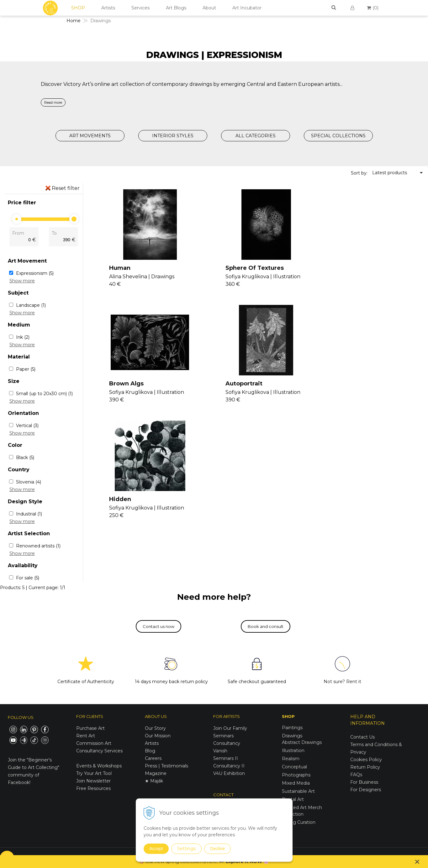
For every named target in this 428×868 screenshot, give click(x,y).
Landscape (31, 305)
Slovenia (29, 482)
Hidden (230, 384)
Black (25, 458)
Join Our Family (230, 728)
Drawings (292, 736)
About (209, 8)
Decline (217, 849)
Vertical (27, 426)
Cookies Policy (366, 760)
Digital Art (293, 799)
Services (140, 8)
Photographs (296, 775)
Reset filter (66, 188)
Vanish (220, 751)
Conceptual (294, 767)
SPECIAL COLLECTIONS (338, 136)
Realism (291, 759)
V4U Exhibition (229, 773)
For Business (365, 782)
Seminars (223, 736)
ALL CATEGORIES (256, 136)
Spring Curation (299, 822)
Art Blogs (176, 8)
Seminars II (226, 758)
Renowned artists (38, 546)
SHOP (78, 8)
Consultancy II (229, 766)
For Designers (366, 790)
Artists (108, 8)
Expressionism (35, 273)
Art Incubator (247, 8)
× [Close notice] (417, 862)
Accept (156, 849)
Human (118, 268)
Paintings (292, 728)
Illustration (293, 750)
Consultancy (227, 743)
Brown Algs (348, 268)
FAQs (356, 775)
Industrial (29, 514)
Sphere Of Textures (248, 268)
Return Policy (365, 767)
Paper (26, 369)
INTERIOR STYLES (173, 136)
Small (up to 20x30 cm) (44, 394)
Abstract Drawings (302, 742)
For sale (28, 578)
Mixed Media (296, 783)
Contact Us (362, 737)
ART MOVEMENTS (90, 136)
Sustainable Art (298, 791)
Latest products (390, 173)
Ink (23, 337)
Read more (53, 102)
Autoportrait (126, 384)
